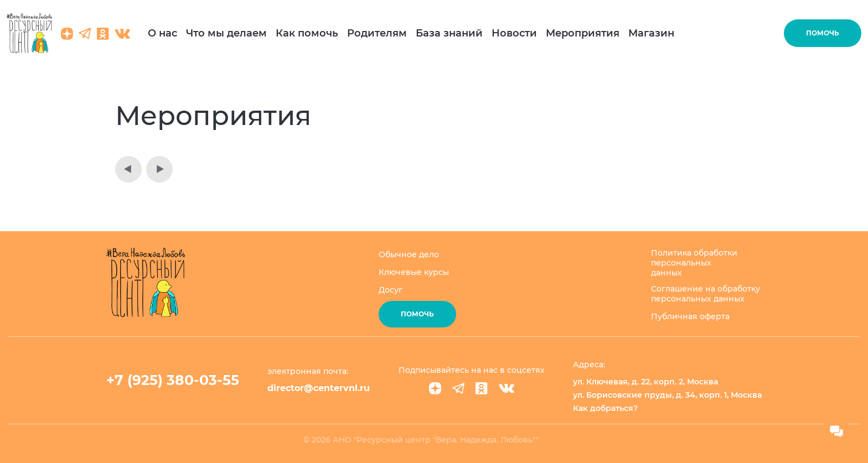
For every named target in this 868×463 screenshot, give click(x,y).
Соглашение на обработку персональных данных (706, 294)
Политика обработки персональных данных (694, 263)
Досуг (391, 290)
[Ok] (482, 388)
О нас (162, 33)
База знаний (449, 33)
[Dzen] (435, 388)
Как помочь (307, 33)
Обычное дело (409, 254)
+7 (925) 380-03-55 (173, 380)
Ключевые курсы (414, 272)
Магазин (651, 33)
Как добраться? (605, 408)
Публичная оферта (690, 316)
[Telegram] (458, 388)
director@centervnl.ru (319, 388)
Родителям (377, 33)
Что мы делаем (226, 33)
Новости (514, 33)
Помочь (823, 33)
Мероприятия (583, 33)
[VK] (507, 388)
